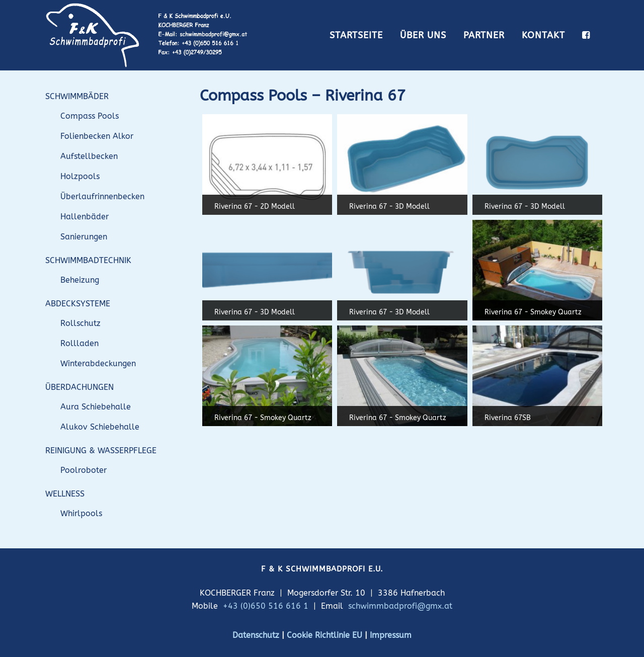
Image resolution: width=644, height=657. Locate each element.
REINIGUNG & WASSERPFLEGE (101, 450)
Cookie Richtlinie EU (325, 635)
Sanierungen (84, 237)
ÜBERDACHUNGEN (79, 387)
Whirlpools (81, 513)
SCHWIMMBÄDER (77, 96)
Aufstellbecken (89, 156)
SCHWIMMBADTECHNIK (88, 260)
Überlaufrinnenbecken (102, 196)
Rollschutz (80, 323)
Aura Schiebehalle (96, 407)
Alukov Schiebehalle (100, 427)
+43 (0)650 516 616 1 (266, 606)
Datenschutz (256, 635)
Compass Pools (90, 116)
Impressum (391, 635)
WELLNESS (65, 494)
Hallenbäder (85, 217)
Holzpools (80, 176)
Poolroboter (84, 470)
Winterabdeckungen (98, 363)
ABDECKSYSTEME (78, 304)
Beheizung (80, 280)
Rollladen (79, 343)
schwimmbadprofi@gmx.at (400, 606)
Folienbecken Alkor (97, 136)
